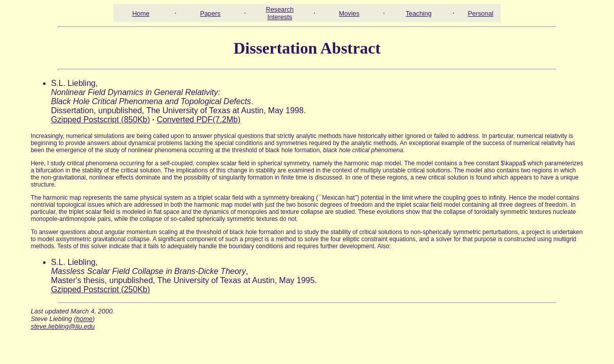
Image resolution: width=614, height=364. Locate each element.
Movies (350, 13)
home (84, 319)
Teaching (418, 13)
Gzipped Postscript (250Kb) (101, 289)
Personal (481, 13)
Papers (210, 13)
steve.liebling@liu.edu (63, 326)
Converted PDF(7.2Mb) (199, 120)
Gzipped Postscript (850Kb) (101, 120)
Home (141, 13)
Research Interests (280, 13)
